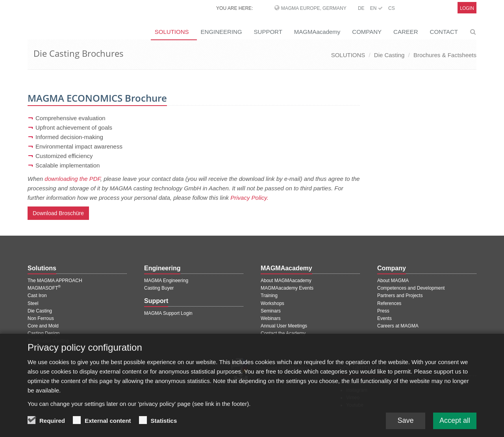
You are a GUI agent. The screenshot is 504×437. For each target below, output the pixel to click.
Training (269, 296)
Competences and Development (411, 288)
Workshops (272, 303)
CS (392, 8)
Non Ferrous (41, 318)
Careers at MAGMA (398, 326)
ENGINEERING (221, 32)
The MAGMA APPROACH (55, 281)
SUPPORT (268, 32)
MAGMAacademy (317, 32)
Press (383, 311)
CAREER (406, 32)
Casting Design (44, 333)
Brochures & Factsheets (445, 55)
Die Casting (389, 55)
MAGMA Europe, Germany (314, 8)
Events (384, 318)
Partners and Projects (400, 296)
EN (376, 8)
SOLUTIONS (172, 32)
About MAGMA (393, 281)
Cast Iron (37, 296)
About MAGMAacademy (286, 281)
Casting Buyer (159, 288)
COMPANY (367, 32)
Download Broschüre (58, 213)
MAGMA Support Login (168, 313)
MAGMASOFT (44, 288)
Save (405, 425)
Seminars (271, 311)
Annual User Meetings (284, 326)
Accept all (455, 425)
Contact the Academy (283, 333)
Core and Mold (43, 326)
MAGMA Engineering (166, 281)
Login (467, 8)
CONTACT (444, 32)
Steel (33, 303)
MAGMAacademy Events (287, 288)
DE (361, 8)
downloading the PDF (72, 179)
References (389, 303)
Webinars (271, 318)
